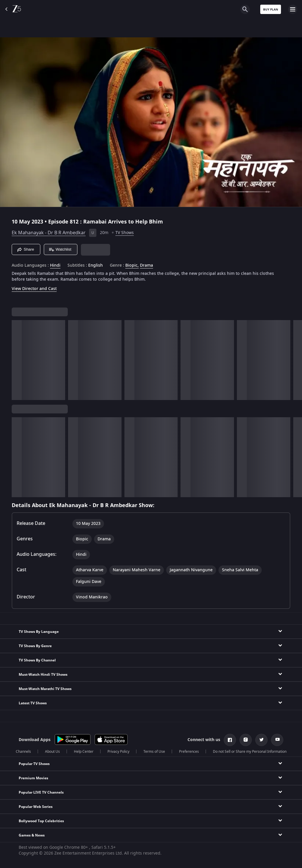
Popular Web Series (36, 807)
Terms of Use (154, 752)
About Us (52, 752)
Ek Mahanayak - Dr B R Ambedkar (49, 233)
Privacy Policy (118, 752)
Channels (23, 752)
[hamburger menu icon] (293, 9)
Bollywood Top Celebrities (41, 821)
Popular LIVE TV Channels (41, 792)
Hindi (55, 266)
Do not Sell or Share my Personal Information (250, 752)
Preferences (189, 752)
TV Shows (125, 233)
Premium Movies (33, 778)
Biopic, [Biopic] (132, 266)
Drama (146, 266)
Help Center (84, 752)
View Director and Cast (34, 289)
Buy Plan (271, 9)
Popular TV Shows (34, 764)
